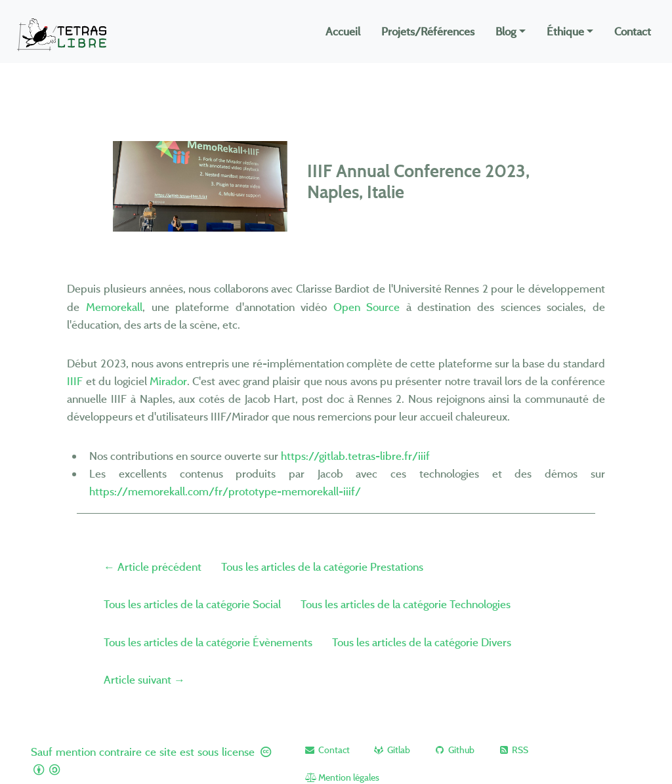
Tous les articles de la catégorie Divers (422, 642)
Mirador (168, 381)
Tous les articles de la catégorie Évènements (208, 642)
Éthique (565, 31)
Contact (633, 31)
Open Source (367, 307)
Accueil (343, 31)
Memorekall (114, 307)
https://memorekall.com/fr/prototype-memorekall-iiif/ (225, 491)
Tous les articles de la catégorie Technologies (406, 604)
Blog (506, 31)
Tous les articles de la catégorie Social (192, 604)
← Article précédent (153, 567)
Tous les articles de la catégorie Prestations (322, 567)
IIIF (75, 381)
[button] (326, 750)
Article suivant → (144, 679)
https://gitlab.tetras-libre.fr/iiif (355, 456)
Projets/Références (428, 31)
